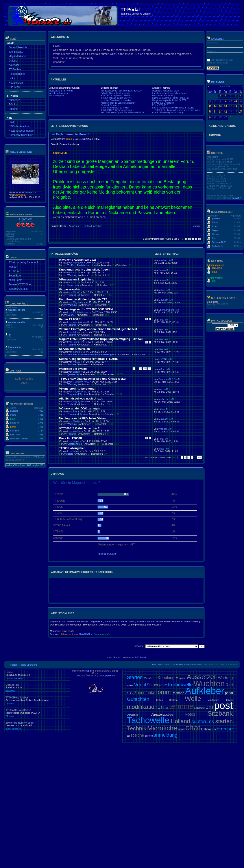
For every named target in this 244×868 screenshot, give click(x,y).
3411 (41, 419)
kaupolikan (79, 322)
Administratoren (69, 634)
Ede (75, 411)
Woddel (77, 431)
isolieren (149, 736)
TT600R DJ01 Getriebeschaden (116, 110)
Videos (181, 730)
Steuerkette (157, 685)
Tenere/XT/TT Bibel (20, 284)
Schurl (77, 352)
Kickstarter (199, 708)
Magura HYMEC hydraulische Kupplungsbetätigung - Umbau (101, 339)
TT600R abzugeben (72, 448)
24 (149, 369)
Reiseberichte (17, 74)
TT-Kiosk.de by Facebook (24, 262)
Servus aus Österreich (163, 103)
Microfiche (162, 728)
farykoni (77, 392)
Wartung (72, 275)
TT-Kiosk (14, 271)
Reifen (130, 693)
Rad (229, 685)
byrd (161, 389)
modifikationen (145, 707)
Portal (14, 665)
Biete (70, 454)
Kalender (14, 65)
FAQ (11, 122)
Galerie (13, 61)
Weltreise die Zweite (73, 369)
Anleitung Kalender (59, 93)
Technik (72, 295)
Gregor (215, 231)
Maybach (78, 263)
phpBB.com (15, 280)
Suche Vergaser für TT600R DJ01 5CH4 (172, 98)
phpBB (88, 671)
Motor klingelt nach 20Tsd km (115, 108)
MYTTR (163, 359)
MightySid (78, 401)
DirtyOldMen (86, 634)
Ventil (140, 685)
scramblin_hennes (19, 439)
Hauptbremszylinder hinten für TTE (169, 100)
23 (145, 369)
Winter (130, 686)
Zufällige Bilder (21, 152)
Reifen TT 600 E (160, 105)
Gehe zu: (139, 646)
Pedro (13, 415)
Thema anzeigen (107, 554)
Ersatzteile (73, 285)
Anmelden (216, 39)
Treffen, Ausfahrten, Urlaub (83, 265)
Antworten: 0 (75, 226)
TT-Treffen (15, 69)
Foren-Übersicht (18, 47)
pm (209, 707)
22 (140, 369)
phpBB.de (110, 676)
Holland (180, 721)
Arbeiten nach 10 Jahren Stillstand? (118, 103)
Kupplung (166, 678)
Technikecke (16, 52)
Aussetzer (201, 677)
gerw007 (236, 198)
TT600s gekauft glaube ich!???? (116, 98)
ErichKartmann (81, 312)
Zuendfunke (145, 693)
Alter (76, 332)
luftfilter (206, 729)
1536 (41, 435)
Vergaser (181, 678)
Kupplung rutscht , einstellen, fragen (170, 93)
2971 (41, 423)
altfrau (77, 372)
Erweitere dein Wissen (37, 726)
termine (181, 706)
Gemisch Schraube (110, 105)
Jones (215, 227)
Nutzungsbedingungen (22, 131)
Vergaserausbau (70, 289)
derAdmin (20, 195)
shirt (214, 730)
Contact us (37, 688)
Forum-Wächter (102, 634)
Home (37, 675)
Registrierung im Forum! (61, 91)
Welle (193, 699)
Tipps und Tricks (77, 394)
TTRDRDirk (26, 219)
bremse (225, 729)
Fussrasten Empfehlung (164, 96)
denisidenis (217, 246)
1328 (41, 439)
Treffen (159, 700)
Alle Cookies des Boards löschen (183, 665)
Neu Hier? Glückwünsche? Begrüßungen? (92, 355)
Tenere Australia (18, 289)
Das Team (15, 87)
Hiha (161, 320)
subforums (203, 721)
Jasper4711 (79, 342)
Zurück (197, 226)
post (223, 705)
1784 (41, 431)
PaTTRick (15, 435)
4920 (41, 411)
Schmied (14, 431)
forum (163, 692)
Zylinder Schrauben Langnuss (115, 93)
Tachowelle (148, 720)
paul (12, 419)
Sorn (76, 273)
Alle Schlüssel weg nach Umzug (168, 113)
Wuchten (209, 684)
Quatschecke (75, 374)
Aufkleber (14, 100)
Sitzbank (220, 713)
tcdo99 (13, 267)
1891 (41, 427)
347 (199, 457)
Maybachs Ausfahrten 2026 (165, 91)
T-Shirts (13, 105)
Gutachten (138, 699)
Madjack (78, 421)
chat (193, 728)
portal (229, 693)
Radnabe (178, 693)
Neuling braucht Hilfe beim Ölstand (83, 418)
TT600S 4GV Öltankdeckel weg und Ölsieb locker (176, 110)
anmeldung (165, 735)
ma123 (77, 362)
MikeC (77, 292)
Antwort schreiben (93, 226)
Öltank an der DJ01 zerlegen (81, 408)
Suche (71, 315)
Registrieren (16, 83)
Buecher (14, 109)
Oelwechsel (133, 715)
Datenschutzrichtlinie (21, 135)
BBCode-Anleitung (19, 126)
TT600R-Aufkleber (37, 700)
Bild (167, 708)
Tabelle (229, 700)
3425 (41, 415)
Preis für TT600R (71, 438)
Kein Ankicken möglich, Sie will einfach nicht (122, 113)
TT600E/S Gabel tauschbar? (80, 428)
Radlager (174, 700)
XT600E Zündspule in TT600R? (116, 96)
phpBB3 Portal (139, 658)
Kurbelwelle (180, 685)
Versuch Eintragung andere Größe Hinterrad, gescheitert (98, 329)
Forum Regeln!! (57, 96)
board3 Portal (113, 658)
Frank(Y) (14, 423)
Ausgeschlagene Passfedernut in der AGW (122, 91)
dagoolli (14, 411)
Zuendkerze (150, 678)
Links (12, 78)
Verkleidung (213, 700)
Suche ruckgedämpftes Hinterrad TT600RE (173, 108)
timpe (76, 441)
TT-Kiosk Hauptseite (37, 713)
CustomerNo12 (81, 382)
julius (13, 427)
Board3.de (15, 276)
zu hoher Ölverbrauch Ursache (116, 100)
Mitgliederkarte (17, 56)
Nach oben (200, 230)
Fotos (190, 714)
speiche (137, 735)
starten (224, 721)
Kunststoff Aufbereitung (78, 389)
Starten (135, 677)
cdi (128, 736)
